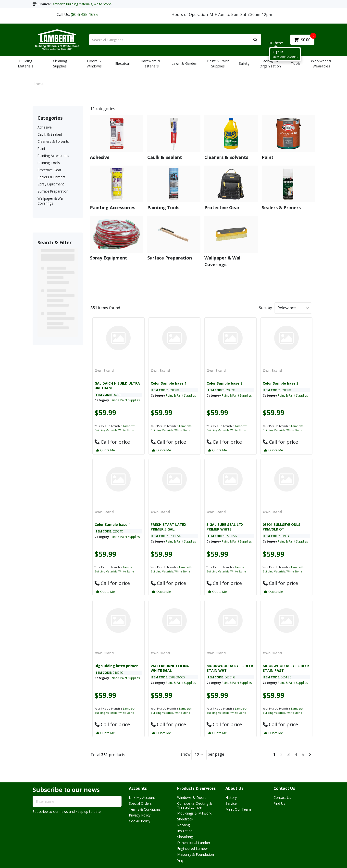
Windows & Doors (192, 797)
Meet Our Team (238, 809)
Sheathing (185, 837)
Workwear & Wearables (321, 64)
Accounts (138, 788)
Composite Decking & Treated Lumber (195, 805)
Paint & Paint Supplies (218, 64)
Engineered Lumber (193, 849)
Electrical (123, 63)
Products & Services (196, 788)
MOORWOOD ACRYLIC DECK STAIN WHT (230, 668)
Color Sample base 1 (169, 383)
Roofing (183, 825)
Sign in (278, 52)
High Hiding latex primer (116, 666)
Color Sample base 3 (281, 383)
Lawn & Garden (184, 63)
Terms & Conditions (145, 809)
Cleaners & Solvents (53, 141)
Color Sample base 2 (224, 383)
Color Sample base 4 (112, 525)
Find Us (279, 803)
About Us (234, 788)
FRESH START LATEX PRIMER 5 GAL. (168, 527)
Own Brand (104, 370)
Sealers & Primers (51, 177)
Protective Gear (49, 170)
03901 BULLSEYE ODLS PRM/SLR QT (282, 527)
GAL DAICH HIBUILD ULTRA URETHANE (117, 386)
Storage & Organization (270, 64)
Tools (296, 63)
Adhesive (45, 127)
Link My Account (142, 797)
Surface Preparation (53, 191)
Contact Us (284, 788)
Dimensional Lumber (194, 843)
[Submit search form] (255, 40)
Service (231, 803)
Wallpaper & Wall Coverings (51, 201)
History (231, 797)
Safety (244, 63)
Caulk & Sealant (50, 134)
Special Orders (140, 803)
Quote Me (105, 450)
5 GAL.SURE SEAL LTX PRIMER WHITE (225, 527)
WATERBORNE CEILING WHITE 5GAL (170, 668)
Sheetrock (185, 819)
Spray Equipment (51, 184)
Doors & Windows (94, 64)
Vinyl (181, 860)
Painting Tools (49, 163)
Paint (41, 149)
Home (38, 84)
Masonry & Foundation (196, 854)
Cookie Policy (140, 821)
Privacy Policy (140, 815)
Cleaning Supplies (60, 64)
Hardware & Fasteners (151, 64)
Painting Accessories (53, 156)
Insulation (185, 831)
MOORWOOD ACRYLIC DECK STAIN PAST (286, 668)
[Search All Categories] (175, 40)
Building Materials (26, 64)
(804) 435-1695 (84, 14)
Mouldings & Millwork (194, 813)
